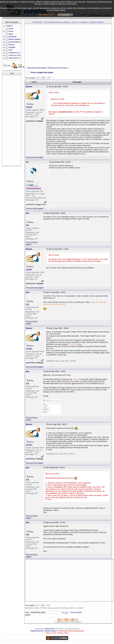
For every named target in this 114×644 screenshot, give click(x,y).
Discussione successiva (57, 68)
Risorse (11, 45)
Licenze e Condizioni (17, 55)
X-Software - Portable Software (91, 22)
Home (11, 29)
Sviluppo (12, 47)
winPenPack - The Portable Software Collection (51, 22)
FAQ (10, 50)
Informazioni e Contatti (17, 58)
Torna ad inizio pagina (35, 157)
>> (49, 78)
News (11, 34)
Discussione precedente (37, 68)
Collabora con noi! (16, 53)
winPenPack (50, 629)
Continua (65, 15)
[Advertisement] (12, 121)
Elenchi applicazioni (16, 39)
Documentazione (15, 42)
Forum (11, 31)
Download (12, 37)
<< (38, 78)
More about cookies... (47, 15)
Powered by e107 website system (44, 631)
